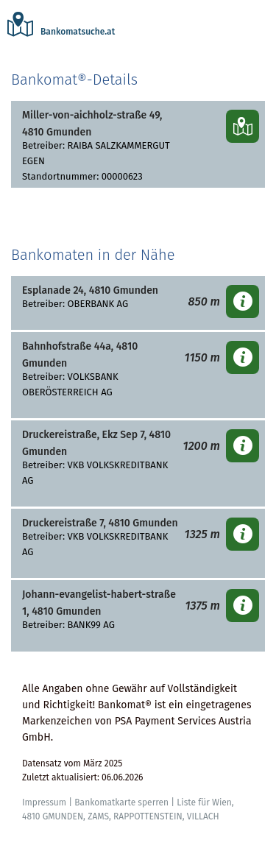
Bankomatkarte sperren (121, 802)
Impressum (44, 802)
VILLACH (203, 816)
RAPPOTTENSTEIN (148, 816)
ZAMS (98, 816)
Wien (222, 802)
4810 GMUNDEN (53, 816)
